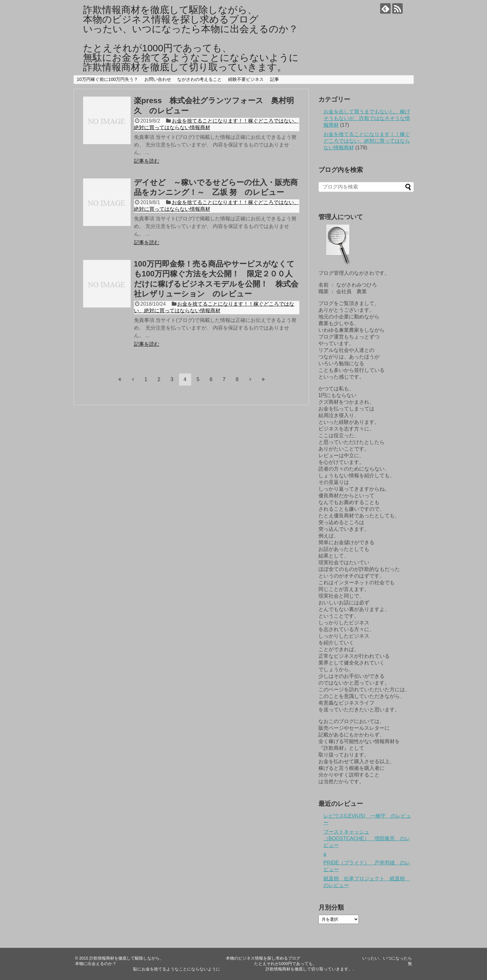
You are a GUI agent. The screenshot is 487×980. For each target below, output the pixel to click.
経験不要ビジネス (246, 79)
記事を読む (147, 161)
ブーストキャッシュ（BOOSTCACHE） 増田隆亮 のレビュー (367, 838)
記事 (275, 79)
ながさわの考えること (199, 79)
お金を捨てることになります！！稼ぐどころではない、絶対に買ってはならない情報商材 (367, 141)
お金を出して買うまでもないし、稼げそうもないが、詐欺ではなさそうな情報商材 (367, 118)
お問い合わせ (158, 79)
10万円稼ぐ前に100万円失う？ (107, 79)
